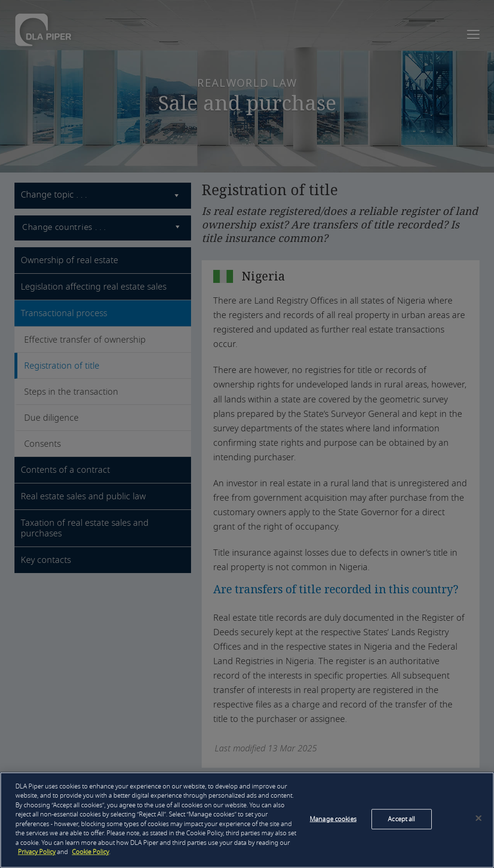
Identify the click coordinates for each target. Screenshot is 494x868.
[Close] (479, 818)
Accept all (401, 819)
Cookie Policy (90, 852)
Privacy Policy (37, 852)
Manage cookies (333, 819)
